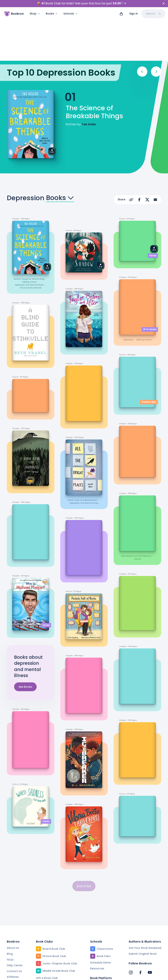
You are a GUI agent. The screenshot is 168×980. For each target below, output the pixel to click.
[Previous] (142, 24)
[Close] (164, 3)
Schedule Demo (101, 915)
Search (153, 14)
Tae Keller (89, 77)
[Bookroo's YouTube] (150, 925)
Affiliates (13, 930)
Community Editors (103, 949)
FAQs (10, 912)
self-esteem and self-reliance (136, 509)
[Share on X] (147, 152)
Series (46, 578)
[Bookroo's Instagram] (131, 925)
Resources (97, 921)
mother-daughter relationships (29, 231)
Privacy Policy (77, 975)
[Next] (156, 24)
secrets (137, 511)
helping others (29, 234)
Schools (70, 14)
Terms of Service (49, 975)
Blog (10, 906)
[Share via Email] (155, 152)
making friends (144, 292)
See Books (25, 639)
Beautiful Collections (50, 954)
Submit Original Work (143, 906)
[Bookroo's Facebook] (140, 925)
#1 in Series (150, 282)
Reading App (99, 943)
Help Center (15, 918)
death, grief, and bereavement (83, 453)
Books (52, 14)
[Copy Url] (131, 152)
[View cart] (121, 14)
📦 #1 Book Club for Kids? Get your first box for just (81, 3)
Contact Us (14, 924)
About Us (13, 901)
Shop (35, 14)
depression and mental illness (29, 237)
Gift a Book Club (47, 931)
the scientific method (31, 240)
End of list (84, 839)
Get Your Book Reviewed (145, 901)
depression (129, 292)
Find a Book (98, 937)
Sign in (134, 14)
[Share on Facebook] (139, 152)
